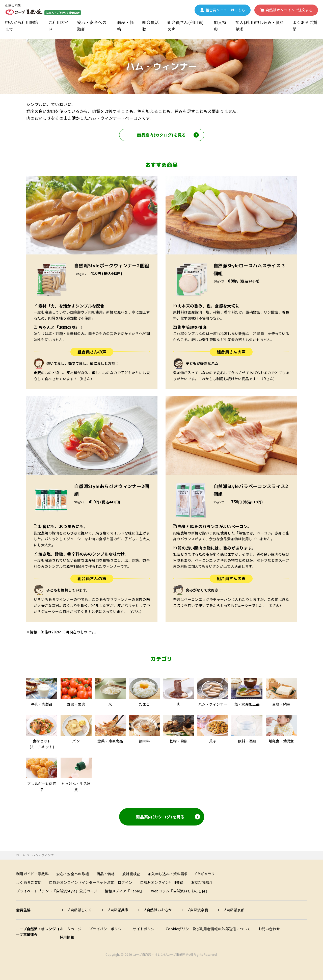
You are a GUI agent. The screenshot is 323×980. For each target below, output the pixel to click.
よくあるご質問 (305, 26)
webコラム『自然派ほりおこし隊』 (180, 891)
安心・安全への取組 (92, 26)
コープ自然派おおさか (154, 910)
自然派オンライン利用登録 (162, 882)
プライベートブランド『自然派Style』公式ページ (57, 891)
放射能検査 (131, 874)
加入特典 (220, 26)
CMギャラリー (207, 874)
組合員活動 (151, 26)
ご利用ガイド (59, 26)
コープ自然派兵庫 (114, 910)
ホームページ (71, 929)
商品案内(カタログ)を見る (168, 817)
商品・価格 (125, 26)
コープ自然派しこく (76, 910)
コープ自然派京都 (230, 910)
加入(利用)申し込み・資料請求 (260, 26)
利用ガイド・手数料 (32, 874)
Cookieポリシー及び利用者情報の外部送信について (208, 929)
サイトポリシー (145, 929)
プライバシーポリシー (107, 929)
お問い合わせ (269, 929)
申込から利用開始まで (22, 26)
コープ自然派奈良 (194, 910)
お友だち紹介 (202, 882)
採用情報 (67, 937)
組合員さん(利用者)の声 (186, 26)
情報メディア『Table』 (124, 891)
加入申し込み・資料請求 (168, 874)
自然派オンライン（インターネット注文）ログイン (91, 882)
